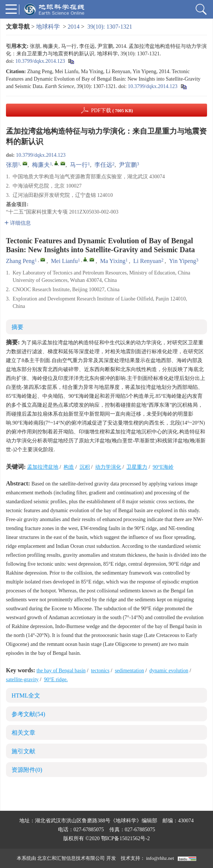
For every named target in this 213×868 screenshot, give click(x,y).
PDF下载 (112, 110)
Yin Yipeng (183, 261)
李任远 (103, 165)
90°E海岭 (163, 467)
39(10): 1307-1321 (110, 27)
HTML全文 (26, 695)
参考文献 (28, 714)
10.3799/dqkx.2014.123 (40, 61)
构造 (69, 467)
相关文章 (23, 733)
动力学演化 (108, 467)
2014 (74, 27)
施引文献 (23, 751)
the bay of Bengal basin (61, 671)
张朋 (12, 165)
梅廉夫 (41, 165)
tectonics (100, 671)
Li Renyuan (147, 261)
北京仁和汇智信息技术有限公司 (71, 858)
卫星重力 (137, 467)
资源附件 (27, 770)
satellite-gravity (22, 680)
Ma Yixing (113, 261)
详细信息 (18, 223)
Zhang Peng (20, 261)
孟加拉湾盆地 (43, 467)
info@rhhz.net (160, 858)
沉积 (85, 467)
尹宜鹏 (128, 165)
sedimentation (130, 671)
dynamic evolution (169, 671)
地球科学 (48, 27)
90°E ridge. (56, 680)
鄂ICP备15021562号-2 (125, 838)
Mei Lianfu (64, 261)
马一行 (79, 165)
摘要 (17, 327)
